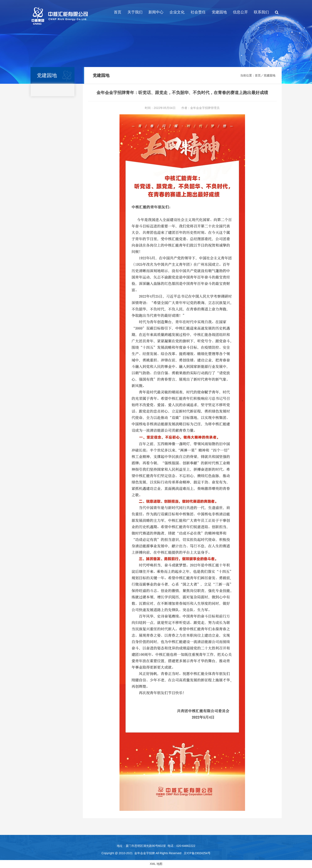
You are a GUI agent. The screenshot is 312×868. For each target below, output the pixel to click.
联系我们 (261, 12)
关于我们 (135, 12)
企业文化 (177, 12)
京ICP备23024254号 (197, 853)
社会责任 (198, 12)
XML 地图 (156, 864)
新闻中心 (156, 12)
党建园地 (219, 12)
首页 (118, 12)
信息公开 (240, 12)
